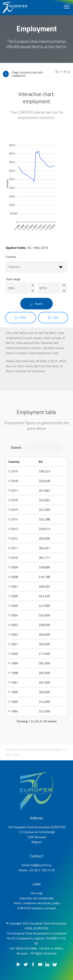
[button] (29, 74)
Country (11, 259)
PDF (21, 324)
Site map (37, 904)
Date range (13, 282)
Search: (36, 448)
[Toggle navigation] (67, 6)
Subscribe (26, 909)
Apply (36, 310)
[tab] (29, 74)
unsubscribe (46, 909)
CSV (53, 324)
